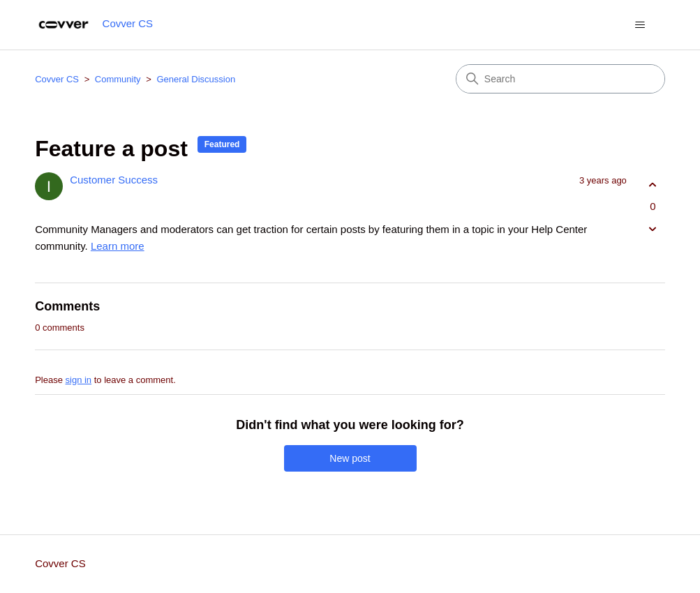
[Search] (560, 79)
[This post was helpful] (653, 185)
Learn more (118, 246)
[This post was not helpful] (653, 229)
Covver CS (57, 79)
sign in (79, 380)
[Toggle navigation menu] (640, 25)
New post (350, 458)
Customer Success (114, 180)
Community (118, 79)
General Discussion (196, 79)
